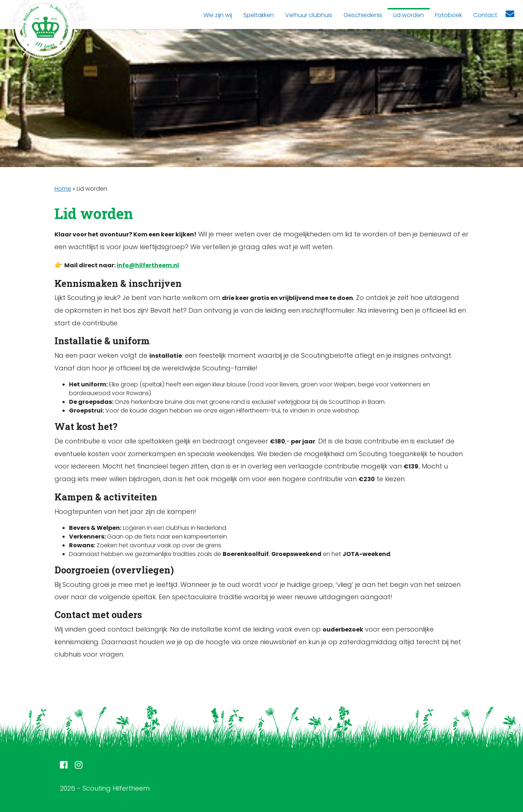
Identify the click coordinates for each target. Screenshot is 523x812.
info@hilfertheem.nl (148, 265)
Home (63, 189)
